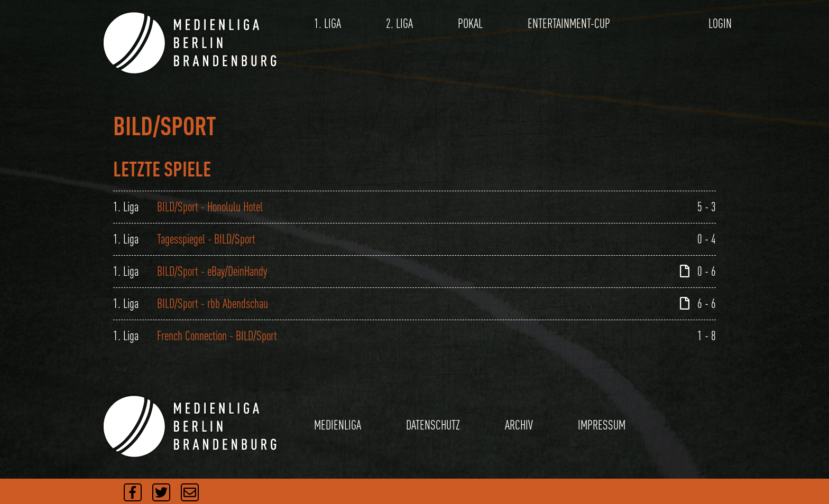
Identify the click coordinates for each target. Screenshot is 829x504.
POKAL (470, 24)
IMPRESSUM (602, 425)
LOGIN (720, 24)
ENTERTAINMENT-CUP (569, 24)
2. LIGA (399, 24)
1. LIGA (328, 24)
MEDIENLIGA (338, 425)
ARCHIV (519, 425)
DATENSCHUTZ (433, 425)
